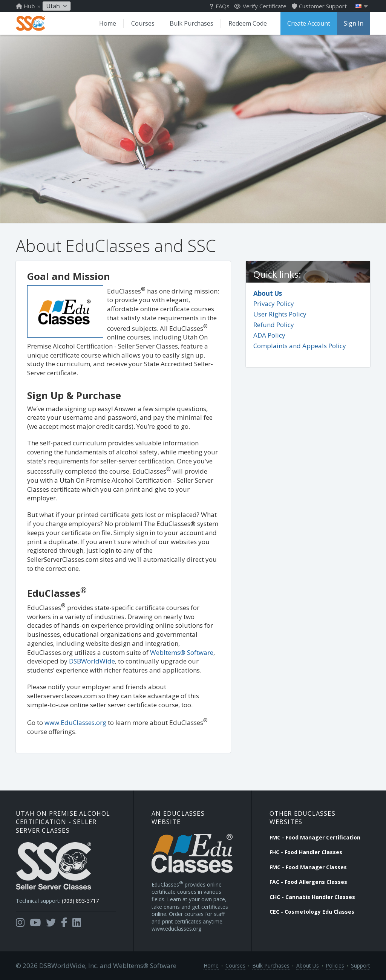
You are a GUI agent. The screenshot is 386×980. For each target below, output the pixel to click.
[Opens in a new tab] (20, 923)
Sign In (354, 23)
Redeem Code (248, 23)
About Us (268, 293)
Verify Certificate (260, 6)
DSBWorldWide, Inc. (69, 965)
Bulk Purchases (191, 23)
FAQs (220, 6)
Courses (143, 23)
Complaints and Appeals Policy (300, 346)
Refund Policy (274, 325)
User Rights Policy (280, 314)
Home (108, 23)
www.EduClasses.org (75, 722)
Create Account (309, 23)
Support (361, 965)
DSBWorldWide (92, 661)
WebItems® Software (182, 652)
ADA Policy (269, 335)
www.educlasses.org (176, 929)
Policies (335, 965)
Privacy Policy (274, 303)
